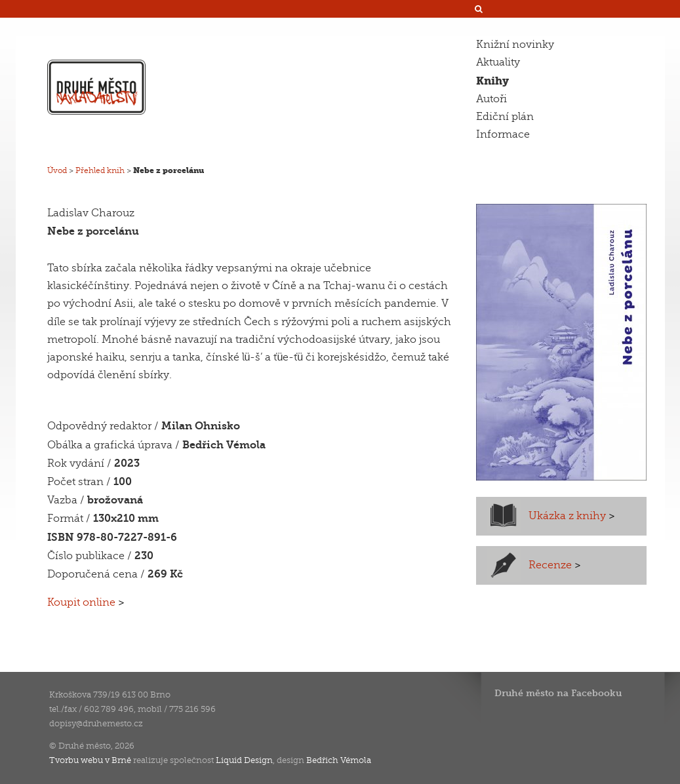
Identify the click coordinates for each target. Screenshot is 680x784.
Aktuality (498, 62)
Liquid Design (244, 760)
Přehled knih (100, 170)
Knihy (492, 81)
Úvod (57, 170)
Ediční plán (505, 117)
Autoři (491, 99)
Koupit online (86, 602)
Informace (503, 134)
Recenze (555, 565)
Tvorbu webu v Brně (90, 760)
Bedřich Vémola (339, 760)
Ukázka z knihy (572, 516)
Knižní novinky (515, 45)
